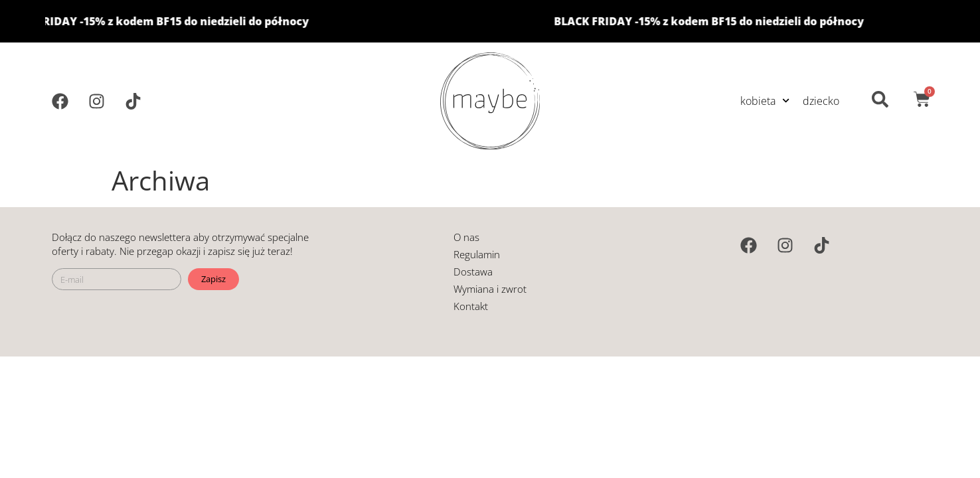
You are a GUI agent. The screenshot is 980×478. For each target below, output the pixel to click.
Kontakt (471, 306)
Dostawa (473, 272)
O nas (466, 237)
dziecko (821, 101)
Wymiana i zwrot (490, 289)
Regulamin (477, 254)
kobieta (765, 101)
